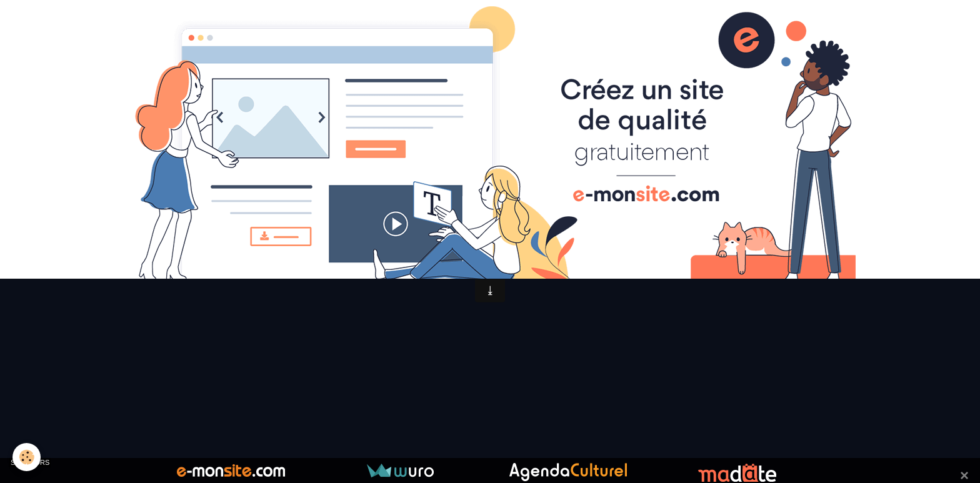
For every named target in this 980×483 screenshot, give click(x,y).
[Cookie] (27, 457)
